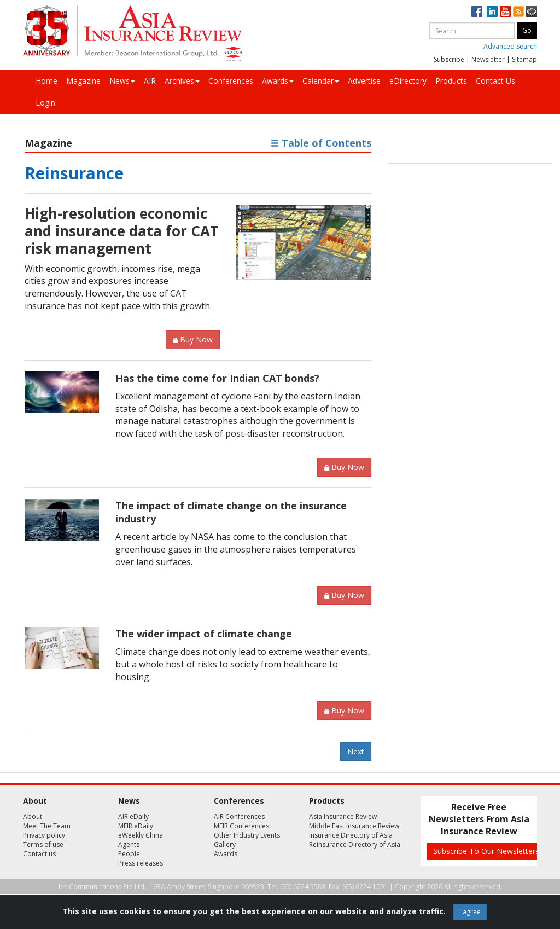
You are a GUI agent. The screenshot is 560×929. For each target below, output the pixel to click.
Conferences (231, 81)
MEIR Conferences (241, 826)
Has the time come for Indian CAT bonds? (217, 378)
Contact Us (495, 81)
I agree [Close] (470, 912)
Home (46, 81)
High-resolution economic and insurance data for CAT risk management (122, 231)
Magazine (83, 81)
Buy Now (193, 339)
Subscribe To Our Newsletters (486, 851)
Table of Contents (321, 143)
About (33, 817)
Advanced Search (510, 46)
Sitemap (524, 59)
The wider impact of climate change (204, 634)
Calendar (321, 81)
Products (451, 81)
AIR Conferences (239, 817)
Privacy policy (44, 835)
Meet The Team (47, 826)
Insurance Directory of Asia (351, 835)
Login (45, 103)
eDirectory (408, 81)
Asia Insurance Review (343, 817)
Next (356, 751)
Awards (278, 81)
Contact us (39, 854)
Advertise (364, 81)
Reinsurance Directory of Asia (355, 844)
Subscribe (449, 59)
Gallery (225, 844)
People (129, 854)
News (122, 81)
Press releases (141, 863)
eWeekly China (141, 835)
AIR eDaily (133, 817)
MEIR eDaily (136, 826)
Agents (129, 844)
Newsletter (488, 59)
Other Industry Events (247, 835)
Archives (182, 81)
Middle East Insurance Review (354, 826)
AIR (150, 81)
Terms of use (43, 844)
